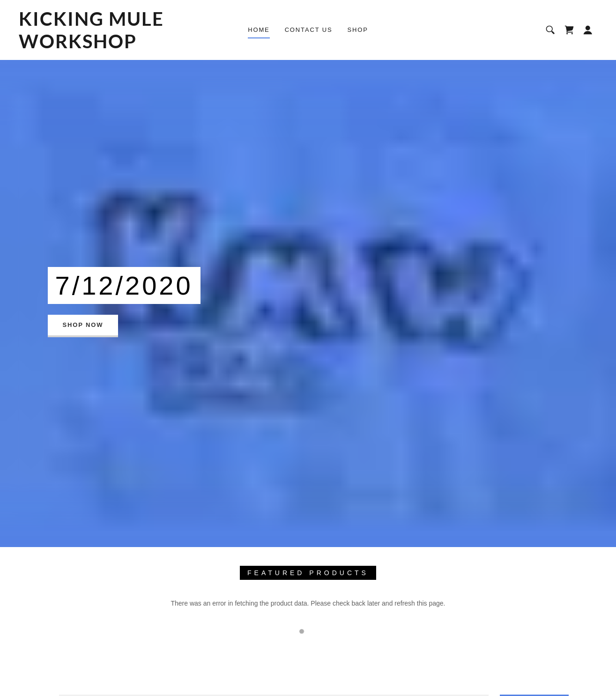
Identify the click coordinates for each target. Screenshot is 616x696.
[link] (98, 46)
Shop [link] (358, 30)
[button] (588, 30)
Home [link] (259, 30)
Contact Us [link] (309, 30)
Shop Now (83, 325)
